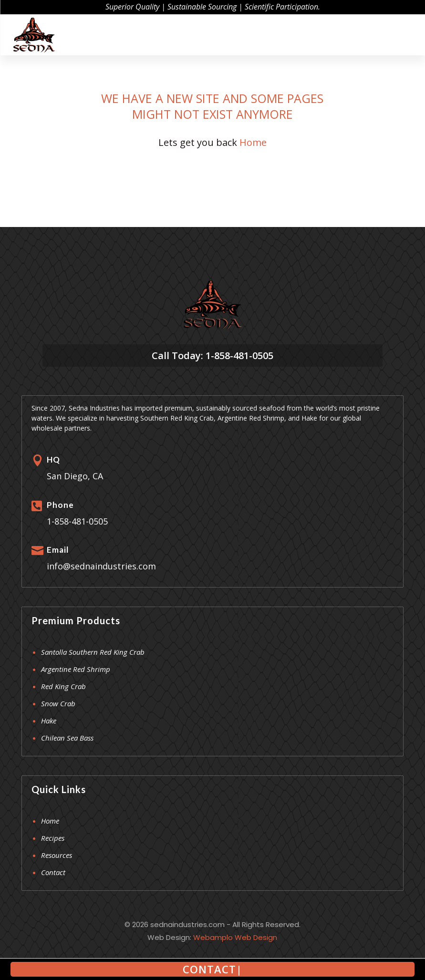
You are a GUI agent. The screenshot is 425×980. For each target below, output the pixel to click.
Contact (53, 872)
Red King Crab (63, 686)
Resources (57, 855)
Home (253, 142)
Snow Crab (58, 703)
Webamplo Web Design (235, 937)
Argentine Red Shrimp (76, 669)
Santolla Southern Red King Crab (93, 652)
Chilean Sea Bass (67, 738)
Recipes (53, 838)
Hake (49, 721)
